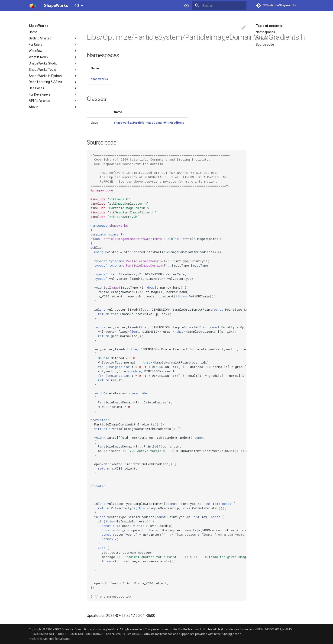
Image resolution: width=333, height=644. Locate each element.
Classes (261, 38)
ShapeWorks (39, 26)
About (53, 107)
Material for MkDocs (57, 639)
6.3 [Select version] (77, 6)
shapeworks (99, 79)
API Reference (53, 101)
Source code (265, 45)
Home (33, 32)
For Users (53, 45)
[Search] (219, 6)
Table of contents (269, 26)
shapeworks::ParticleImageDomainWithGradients (149, 123)
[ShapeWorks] (33, 6)
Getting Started (53, 38)
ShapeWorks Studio (53, 63)
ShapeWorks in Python (53, 76)
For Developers (53, 94)
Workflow (53, 51)
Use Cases (53, 88)
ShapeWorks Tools (53, 70)
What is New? (53, 57)
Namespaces (265, 32)
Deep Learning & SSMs (53, 82)
